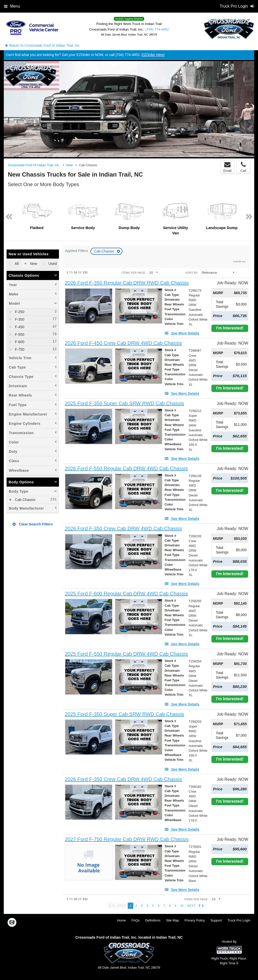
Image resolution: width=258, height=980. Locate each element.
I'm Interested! (230, 328)
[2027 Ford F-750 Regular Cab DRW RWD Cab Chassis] (127, 839)
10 (182, 906)
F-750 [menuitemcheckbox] (19, 349)
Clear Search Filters (33, 524)
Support (216, 920)
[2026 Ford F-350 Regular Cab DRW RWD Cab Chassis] (127, 283)
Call (243, 167)
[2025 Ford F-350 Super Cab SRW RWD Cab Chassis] (124, 403)
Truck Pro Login (239, 920)
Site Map (172, 920)
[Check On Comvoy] (12, 923)
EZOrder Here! (153, 55)
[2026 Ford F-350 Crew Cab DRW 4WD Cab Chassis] (123, 529)
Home (122, 920)
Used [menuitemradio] (52, 264)
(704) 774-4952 (157, 29)
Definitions (153, 920)
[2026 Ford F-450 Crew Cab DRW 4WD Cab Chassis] (123, 343)
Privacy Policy (195, 920)
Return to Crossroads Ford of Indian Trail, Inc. (43, 45)
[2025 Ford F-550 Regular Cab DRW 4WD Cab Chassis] (126, 654)
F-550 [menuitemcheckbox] (19, 334)
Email (227, 167)
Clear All (239, 261)
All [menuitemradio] (16, 264)
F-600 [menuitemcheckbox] (19, 342)
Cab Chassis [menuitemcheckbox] (25, 500)
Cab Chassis (104, 251)
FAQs (136, 920)
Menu (12, 6)
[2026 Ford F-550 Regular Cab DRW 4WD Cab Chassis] (126, 469)
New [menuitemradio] (33, 264)
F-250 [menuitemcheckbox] (19, 312)
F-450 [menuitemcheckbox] (19, 327)
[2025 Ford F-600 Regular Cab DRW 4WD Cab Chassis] (126, 594)
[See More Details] (182, 333)
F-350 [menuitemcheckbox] (19, 319)
